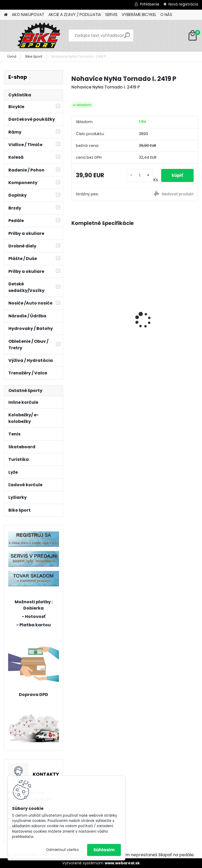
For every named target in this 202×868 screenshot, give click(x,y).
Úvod (12, 56)
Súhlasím (104, 850)
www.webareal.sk (122, 863)
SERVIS (111, 15)
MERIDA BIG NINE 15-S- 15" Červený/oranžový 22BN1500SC (166, 315)
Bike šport (34, 56)
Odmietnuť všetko (62, 850)
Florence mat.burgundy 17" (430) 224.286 (102, 299)
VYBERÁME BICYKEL (139, 15)
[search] (127, 37)
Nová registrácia (183, 4)
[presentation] (74, 311)
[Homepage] (6, 15)
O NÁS (166, 15)
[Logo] (40, 36)
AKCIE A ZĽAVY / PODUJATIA (75, 15)
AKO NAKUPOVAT (28, 15)
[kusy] (140, 176)
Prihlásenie (150, 4)
